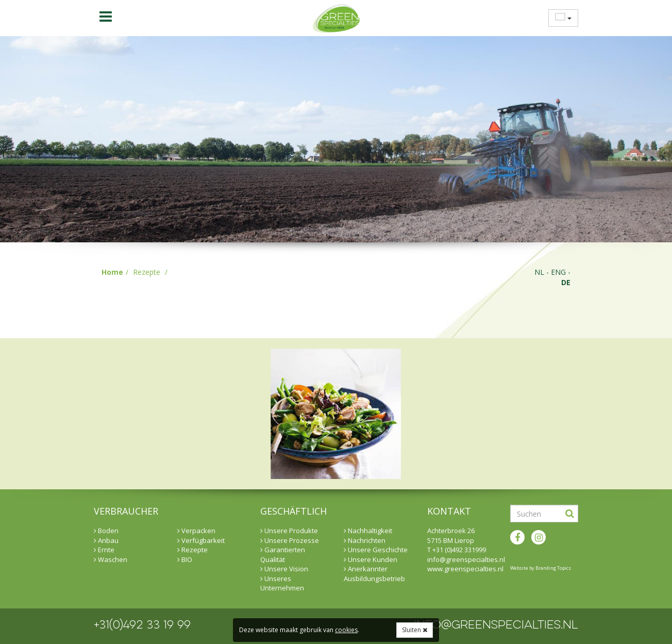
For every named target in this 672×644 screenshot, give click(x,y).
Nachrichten (365, 540)
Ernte (104, 550)
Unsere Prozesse (290, 540)
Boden (106, 531)
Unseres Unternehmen (282, 583)
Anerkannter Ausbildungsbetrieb (374, 574)
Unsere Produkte (289, 531)
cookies (346, 630)
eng (558, 272)
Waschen (111, 559)
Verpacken (196, 531)
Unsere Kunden (371, 559)
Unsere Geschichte (376, 550)
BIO (185, 559)
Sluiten (415, 630)
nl (539, 272)
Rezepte (147, 272)
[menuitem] (560, 18)
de (566, 282)
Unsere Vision (284, 569)
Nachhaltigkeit (368, 531)
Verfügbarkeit (201, 540)
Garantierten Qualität (283, 555)
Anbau (106, 540)
